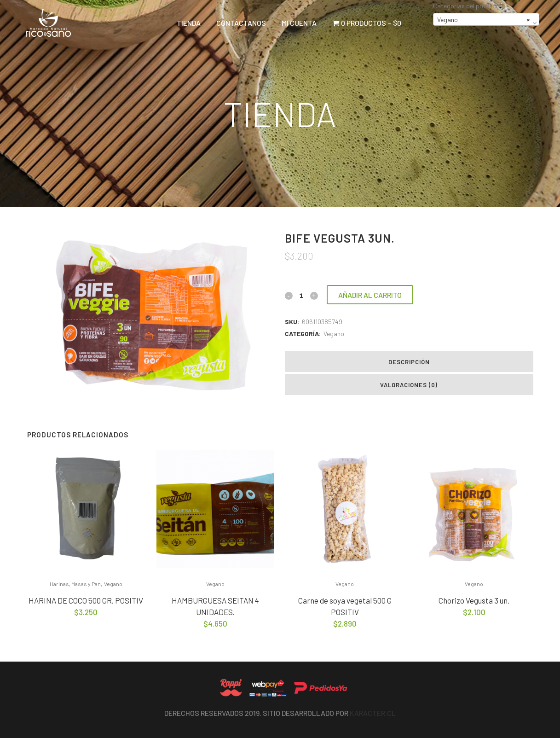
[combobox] (486, 19)
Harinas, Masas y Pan (75, 584)
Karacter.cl (373, 713)
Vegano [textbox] (483, 20)
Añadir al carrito (370, 295)
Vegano (334, 334)
